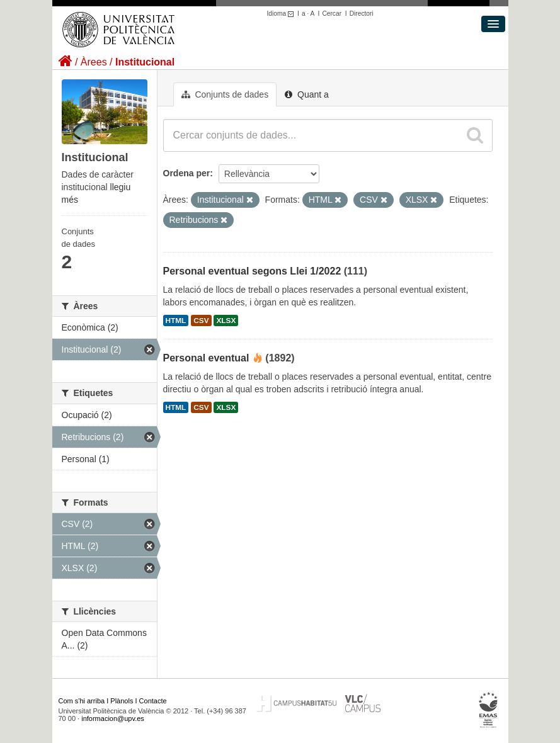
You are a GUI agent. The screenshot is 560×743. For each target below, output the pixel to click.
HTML (176, 320)
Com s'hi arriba (82, 701)
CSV (201, 320)
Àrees (94, 62)
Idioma (283, 14)
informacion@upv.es (113, 718)
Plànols (122, 701)
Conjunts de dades (225, 94)
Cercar (332, 14)
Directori (362, 14)
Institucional (145, 62)
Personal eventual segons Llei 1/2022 (252, 271)
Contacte (153, 701)
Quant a (307, 94)
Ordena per (187, 173)
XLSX (226, 320)
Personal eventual (206, 358)
